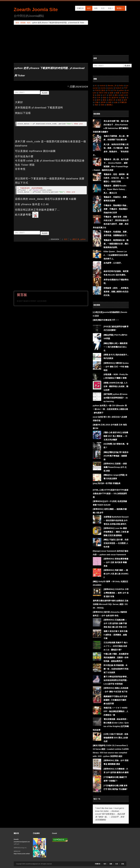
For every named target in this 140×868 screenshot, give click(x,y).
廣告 (115, 95)
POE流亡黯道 (99, 90)
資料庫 (102, 102)
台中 (103, 95)
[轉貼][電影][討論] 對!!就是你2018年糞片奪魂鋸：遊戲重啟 (116, 456)
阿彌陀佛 (80, 8)
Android (101, 86)
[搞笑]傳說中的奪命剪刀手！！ (106, 320)
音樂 (101, 105)
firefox (120, 86)
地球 (109, 95)
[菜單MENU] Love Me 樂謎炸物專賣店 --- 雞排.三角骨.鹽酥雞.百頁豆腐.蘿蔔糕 (116, 532)
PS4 (114, 90)
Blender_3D (111, 86)
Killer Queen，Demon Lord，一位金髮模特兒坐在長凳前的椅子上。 (116, 255)
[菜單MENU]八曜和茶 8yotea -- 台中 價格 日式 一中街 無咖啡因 (116, 367)
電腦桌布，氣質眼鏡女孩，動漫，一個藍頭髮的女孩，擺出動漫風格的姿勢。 (116, 244)
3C (95, 86)
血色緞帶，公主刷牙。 (113, 263)
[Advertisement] (51, 44)
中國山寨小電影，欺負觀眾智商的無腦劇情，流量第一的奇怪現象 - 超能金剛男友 (116, 658)
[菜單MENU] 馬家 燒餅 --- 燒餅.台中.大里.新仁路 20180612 (116, 574)
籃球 (98, 100)
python (83, 239)
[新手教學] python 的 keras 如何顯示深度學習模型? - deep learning (116, 398)
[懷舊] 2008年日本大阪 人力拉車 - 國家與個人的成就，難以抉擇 (116, 386)
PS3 (108, 90)
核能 (103, 98)
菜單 (124, 100)
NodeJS (118, 88)
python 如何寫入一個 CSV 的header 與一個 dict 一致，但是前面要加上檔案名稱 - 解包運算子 (110, 409)
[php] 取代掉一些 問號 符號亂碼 (107, 483)
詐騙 (96, 102)
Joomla (102, 88)
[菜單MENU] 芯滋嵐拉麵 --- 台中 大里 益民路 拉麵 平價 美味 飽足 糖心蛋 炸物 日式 (115, 623)
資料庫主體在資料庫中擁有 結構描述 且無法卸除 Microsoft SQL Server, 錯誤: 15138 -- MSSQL (111, 604)
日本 (98, 98)
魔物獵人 (109, 105)
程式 (89, 8)
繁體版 (120, 8)
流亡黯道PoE (113, 98)
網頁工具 (76, 239)
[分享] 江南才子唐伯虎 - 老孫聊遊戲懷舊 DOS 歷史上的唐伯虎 (116, 738)
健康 (111, 93)
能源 (119, 100)
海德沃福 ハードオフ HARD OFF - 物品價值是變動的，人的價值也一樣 (116, 711)
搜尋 (45, 93)
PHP (125, 88)
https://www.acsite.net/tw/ (22, 854)
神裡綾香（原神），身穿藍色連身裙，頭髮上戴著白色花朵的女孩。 (116, 292)
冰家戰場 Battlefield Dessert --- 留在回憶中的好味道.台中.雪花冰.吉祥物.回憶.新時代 (116, 520)
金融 (115, 102)
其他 (111, 8)
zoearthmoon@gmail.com (22, 842)
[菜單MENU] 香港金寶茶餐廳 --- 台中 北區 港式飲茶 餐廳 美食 (116, 562)
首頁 (17, 23)
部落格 (23, 23)
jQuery (110, 88)
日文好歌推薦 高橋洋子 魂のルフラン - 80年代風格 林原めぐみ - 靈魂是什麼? (116, 646)
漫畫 (122, 98)
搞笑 (121, 95)
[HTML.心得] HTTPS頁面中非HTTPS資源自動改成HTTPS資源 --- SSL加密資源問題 (111, 494)
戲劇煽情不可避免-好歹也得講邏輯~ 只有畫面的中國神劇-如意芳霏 (115, 700)
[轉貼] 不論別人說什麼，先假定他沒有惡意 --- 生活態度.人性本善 (116, 543)
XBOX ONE (102, 93)
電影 (96, 105)
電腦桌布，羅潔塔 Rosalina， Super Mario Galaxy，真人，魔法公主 (115, 189)
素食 (103, 100)
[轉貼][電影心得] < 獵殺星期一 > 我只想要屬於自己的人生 (116, 347)
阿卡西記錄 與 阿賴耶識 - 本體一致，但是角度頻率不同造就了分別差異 (116, 669)
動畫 (116, 93)
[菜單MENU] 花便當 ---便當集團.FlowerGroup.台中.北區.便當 (115, 467)
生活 (103, 8)
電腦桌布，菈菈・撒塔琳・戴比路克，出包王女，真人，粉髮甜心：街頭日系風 (116, 178)
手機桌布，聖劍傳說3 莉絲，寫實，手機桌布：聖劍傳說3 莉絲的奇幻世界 (116, 209)
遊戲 (96, 8)
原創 (98, 95)
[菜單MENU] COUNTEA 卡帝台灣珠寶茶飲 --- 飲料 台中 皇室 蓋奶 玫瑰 (116, 593)
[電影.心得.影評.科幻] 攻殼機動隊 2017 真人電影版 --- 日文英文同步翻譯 (116, 436)
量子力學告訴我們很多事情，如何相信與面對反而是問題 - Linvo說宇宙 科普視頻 (116, 680)
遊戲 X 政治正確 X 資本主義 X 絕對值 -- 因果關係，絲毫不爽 (116, 635)
